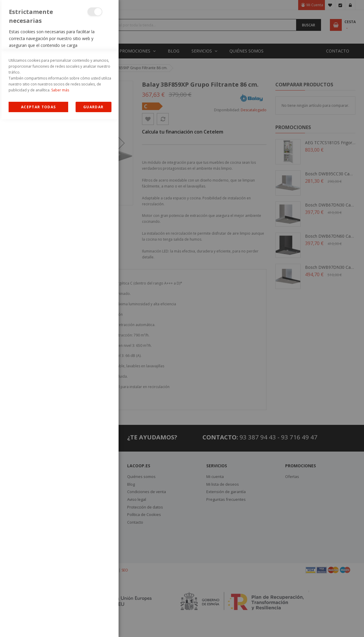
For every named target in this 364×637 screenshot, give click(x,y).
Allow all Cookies (38, 625)
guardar (93, 625)
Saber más (60, 608)
